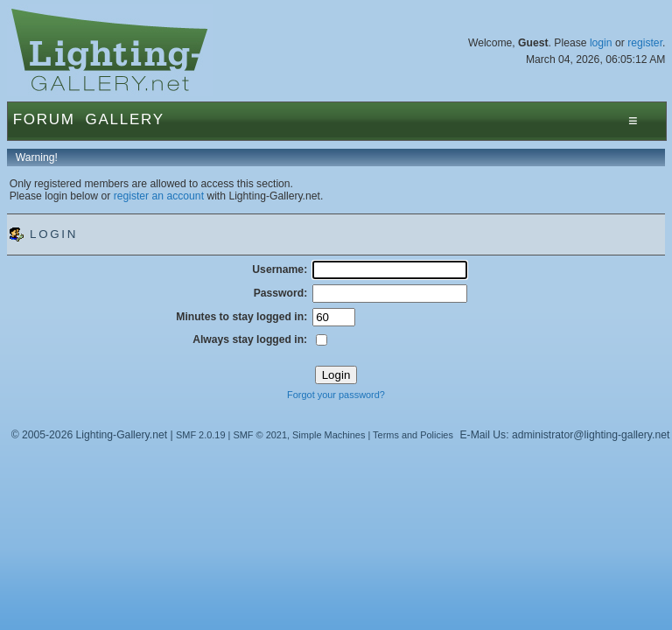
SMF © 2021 (260, 435)
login (601, 43)
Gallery (125, 119)
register (645, 43)
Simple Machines (329, 435)
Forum (44, 119)
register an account (159, 196)
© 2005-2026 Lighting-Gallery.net (89, 435)
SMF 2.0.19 (201, 435)
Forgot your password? (336, 395)
